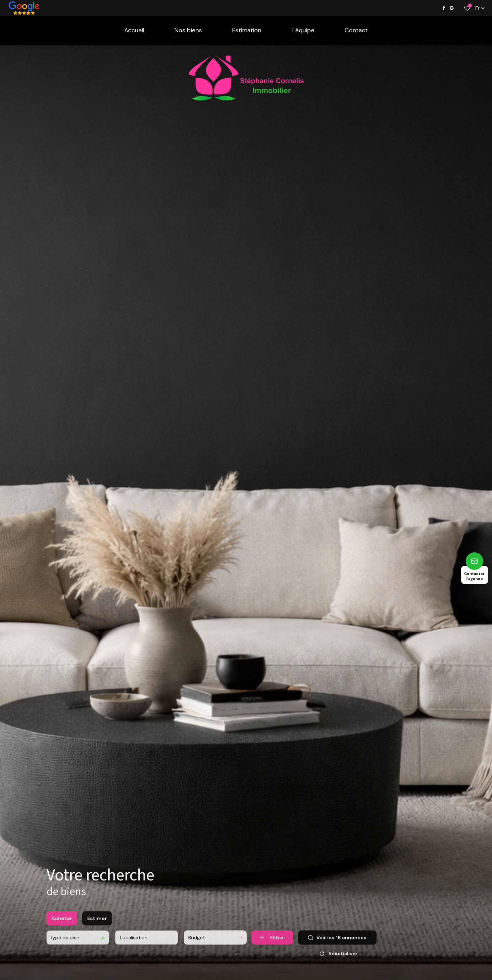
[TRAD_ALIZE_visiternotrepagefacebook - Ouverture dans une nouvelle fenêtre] (444, 8)
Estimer (97, 924)
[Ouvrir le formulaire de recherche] (272, 943)
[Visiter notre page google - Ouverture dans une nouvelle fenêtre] (452, 8)
